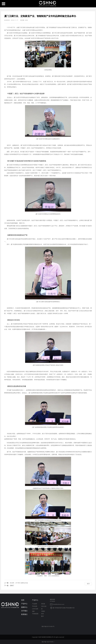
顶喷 (33, 611)
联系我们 (24, 614)
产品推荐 (35, 604)
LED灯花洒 (35, 609)
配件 (42, 616)
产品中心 (24, 604)
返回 (88, 584)
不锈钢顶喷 (35, 614)
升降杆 (43, 611)
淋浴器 (43, 604)
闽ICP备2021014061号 (48, 626)
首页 (23, 600)
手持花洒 (35, 606)
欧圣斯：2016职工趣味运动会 (19, 583)
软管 (42, 614)
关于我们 (24, 611)
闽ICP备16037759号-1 (48, 642)
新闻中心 (24, 607)
